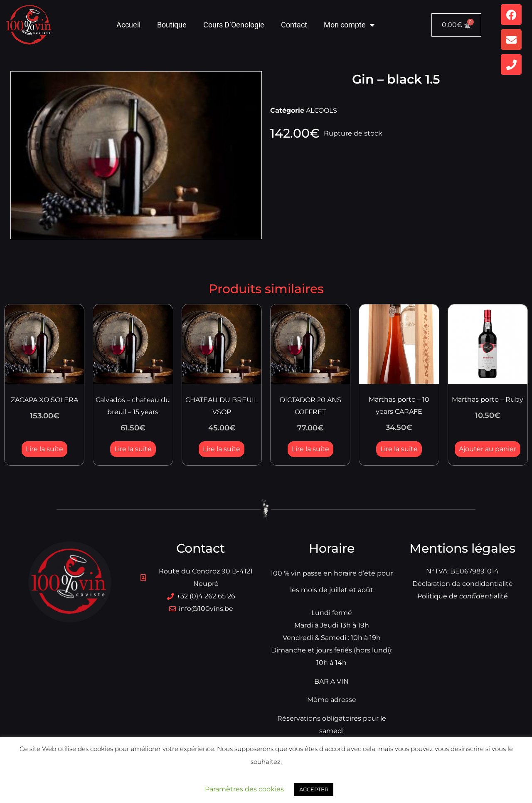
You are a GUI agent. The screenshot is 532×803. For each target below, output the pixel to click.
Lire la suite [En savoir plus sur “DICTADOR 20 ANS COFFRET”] (310, 449)
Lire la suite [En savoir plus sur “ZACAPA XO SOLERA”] (44, 449)
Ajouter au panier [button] (488, 449)
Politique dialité (463, 596)
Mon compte (349, 25)
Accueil (128, 25)
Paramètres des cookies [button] (244, 789)
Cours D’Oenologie (234, 25)
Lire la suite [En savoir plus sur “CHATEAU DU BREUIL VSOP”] (222, 449)
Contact (294, 25)
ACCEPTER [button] (314, 789)
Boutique (172, 25)
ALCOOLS (321, 110)
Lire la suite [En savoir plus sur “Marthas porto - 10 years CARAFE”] (399, 449)
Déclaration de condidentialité (463, 584)
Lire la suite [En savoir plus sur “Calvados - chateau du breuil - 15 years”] (133, 449)
